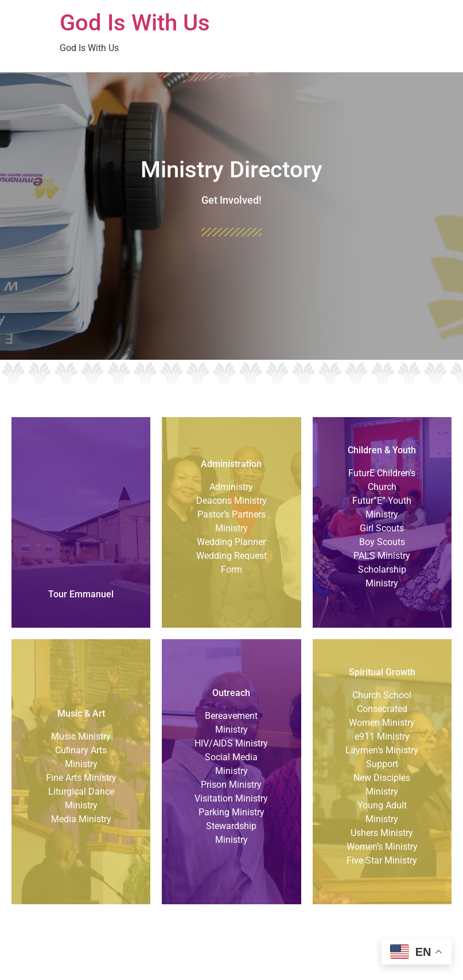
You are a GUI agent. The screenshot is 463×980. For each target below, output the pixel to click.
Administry (231, 487)
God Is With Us (135, 23)
